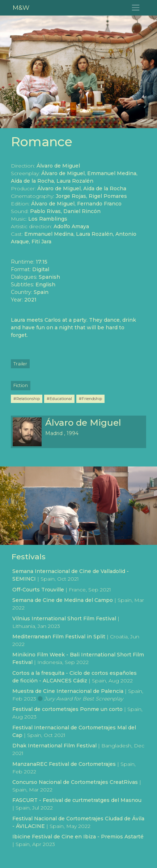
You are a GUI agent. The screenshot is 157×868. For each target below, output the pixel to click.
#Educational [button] (59, 399)
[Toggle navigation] (136, 8)
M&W (21, 7)
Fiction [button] (21, 385)
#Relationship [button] (27, 399)
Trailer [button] (20, 364)
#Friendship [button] (90, 399)
